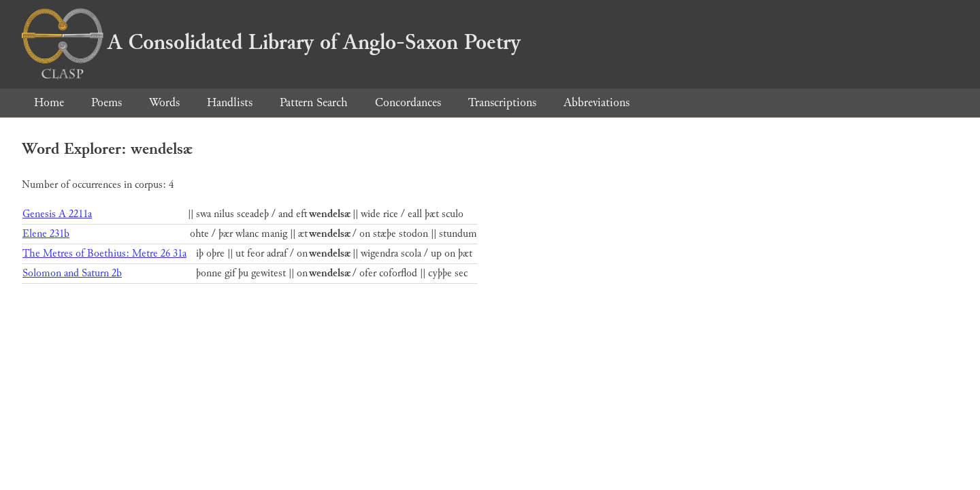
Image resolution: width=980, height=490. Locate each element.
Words (164, 102)
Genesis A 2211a (57, 214)
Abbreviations (597, 102)
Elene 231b (46, 234)
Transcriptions (502, 102)
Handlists (230, 102)
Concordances (408, 102)
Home (49, 102)
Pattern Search (314, 102)
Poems (107, 102)
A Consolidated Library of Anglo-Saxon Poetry (271, 42)
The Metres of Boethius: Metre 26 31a (104, 254)
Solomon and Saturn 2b (72, 273)
